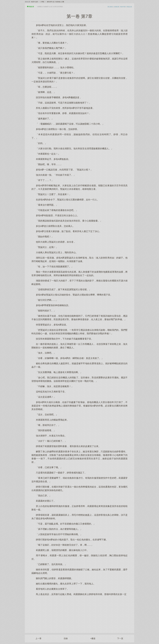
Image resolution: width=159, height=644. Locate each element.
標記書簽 (110, 7)
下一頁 (120, 638)
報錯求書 (123, 7)
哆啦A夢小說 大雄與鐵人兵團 (55, 2)
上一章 (38, 638)
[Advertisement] (79, 613)
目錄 (66, 638)
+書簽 (93, 638)
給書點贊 (116, 7)
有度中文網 (34, 2)
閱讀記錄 (129, 7)
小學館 (42, 2)
